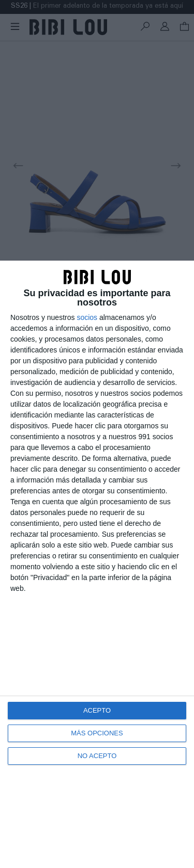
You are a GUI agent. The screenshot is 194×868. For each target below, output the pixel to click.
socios (87, 317)
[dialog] (97, 564)
